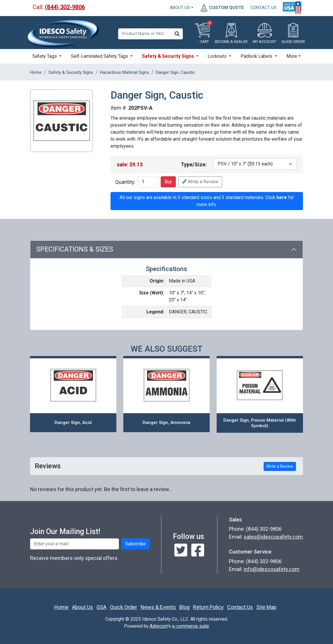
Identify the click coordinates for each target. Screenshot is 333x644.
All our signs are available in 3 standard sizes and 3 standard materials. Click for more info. (207, 201)
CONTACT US (263, 8)
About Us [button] (180, 8)
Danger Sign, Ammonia (166, 423)
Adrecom (159, 626)
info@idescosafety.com (272, 569)
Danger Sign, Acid (73, 423)
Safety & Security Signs (169, 56)
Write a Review (200, 182)
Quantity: (125, 182)
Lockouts (218, 56)
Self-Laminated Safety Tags (100, 56)
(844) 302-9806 (65, 7)
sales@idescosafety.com (273, 537)
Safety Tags (45, 56)
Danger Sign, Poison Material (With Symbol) (260, 423)
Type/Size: (194, 164)
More (292, 56)
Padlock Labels (257, 56)
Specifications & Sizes (75, 249)
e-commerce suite (191, 626)
